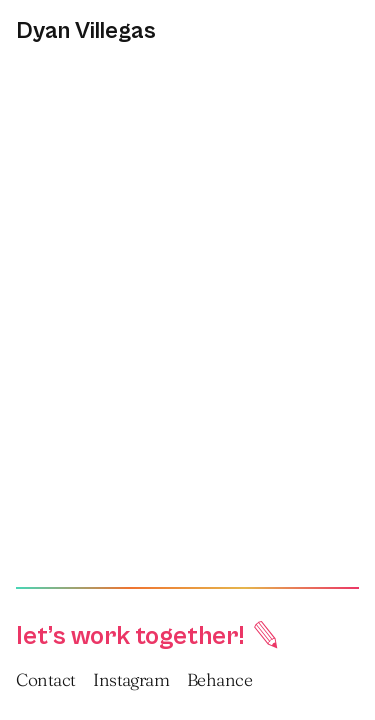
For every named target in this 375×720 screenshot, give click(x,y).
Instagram (131, 679)
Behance (219, 679)
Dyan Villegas (86, 31)
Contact (45, 679)
